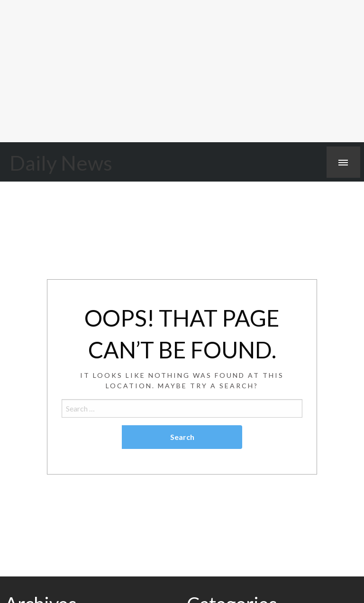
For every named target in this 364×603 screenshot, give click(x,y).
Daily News (61, 163)
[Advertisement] (182, 71)
